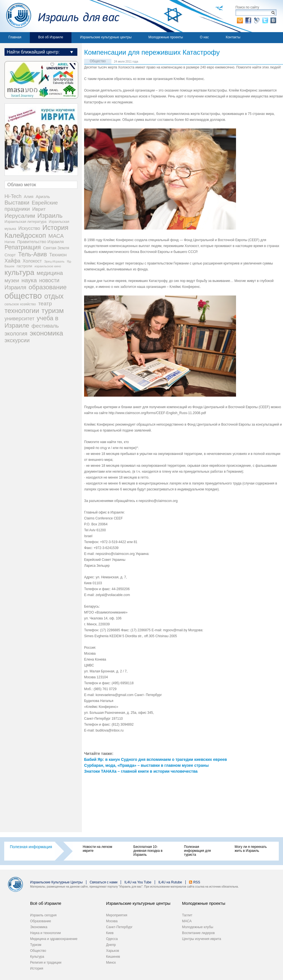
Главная (15, 37)
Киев (110, 933)
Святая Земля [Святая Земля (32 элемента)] (56, 248)
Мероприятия (117, 915)
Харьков (113, 951)
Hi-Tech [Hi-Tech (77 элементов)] (13, 196)
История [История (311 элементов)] (55, 227)
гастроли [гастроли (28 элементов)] (24, 266)
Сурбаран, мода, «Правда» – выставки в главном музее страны (146, 765)
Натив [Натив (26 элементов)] (10, 242)
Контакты (233, 37)
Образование (41, 921)
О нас (204, 37)
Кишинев (113, 957)
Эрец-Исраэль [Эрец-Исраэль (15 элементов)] (54, 261)
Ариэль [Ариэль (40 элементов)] (43, 196)
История (37, 968)
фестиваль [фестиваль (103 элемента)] (45, 326)
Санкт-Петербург (119, 927)
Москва (112, 921)
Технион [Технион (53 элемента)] (58, 255)
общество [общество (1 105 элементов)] (23, 296)
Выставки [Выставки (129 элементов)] (17, 203)
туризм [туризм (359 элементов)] (53, 311)
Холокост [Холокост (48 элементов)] (32, 261)
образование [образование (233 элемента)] (48, 287)
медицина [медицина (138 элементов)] (50, 273)
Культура (37, 957)
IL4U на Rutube (170, 882)
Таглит (187, 915)
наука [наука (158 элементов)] (29, 280)
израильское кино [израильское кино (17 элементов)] (48, 266)
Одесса (112, 939)
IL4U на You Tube (138, 882)
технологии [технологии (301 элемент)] (22, 311)
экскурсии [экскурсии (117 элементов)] (17, 340)
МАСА (187, 921)
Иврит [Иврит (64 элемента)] (39, 209)
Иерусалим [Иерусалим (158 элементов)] (20, 216)
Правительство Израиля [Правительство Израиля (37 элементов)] (41, 242)
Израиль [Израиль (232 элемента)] (50, 216)
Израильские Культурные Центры (56, 882)
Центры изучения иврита (202, 939)
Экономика (39, 927)
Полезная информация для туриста (197, 851)
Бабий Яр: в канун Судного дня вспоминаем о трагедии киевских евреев (156, 759)
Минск (111, 963)
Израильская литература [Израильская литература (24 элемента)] (25, 222)
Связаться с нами (104, 882)
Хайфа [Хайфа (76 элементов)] (12, 261)
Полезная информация (31, 847)
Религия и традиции (46, 963)
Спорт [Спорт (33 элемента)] (10, 255)
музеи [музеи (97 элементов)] (12, 280)
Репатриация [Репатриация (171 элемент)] (23, 247)
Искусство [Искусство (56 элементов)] (29, 228)
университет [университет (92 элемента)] (19, 318)
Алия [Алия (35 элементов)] (29, 197)
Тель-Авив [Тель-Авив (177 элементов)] (32, 254)
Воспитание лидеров (198, 933)
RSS (197, 882)
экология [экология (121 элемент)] (16, 334)
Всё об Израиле (51, 37)
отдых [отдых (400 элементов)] (54, 296)
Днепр (111, 945)
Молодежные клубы (198, 927)
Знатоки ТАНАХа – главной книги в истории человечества (141, 771)
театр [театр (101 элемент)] (45, 304)
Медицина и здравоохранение (54, 939)
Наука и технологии (45, 933)
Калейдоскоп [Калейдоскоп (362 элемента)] (25, 235)
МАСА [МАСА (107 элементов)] (56, 236)
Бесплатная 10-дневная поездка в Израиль (148, 851)
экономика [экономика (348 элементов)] (47, 333)
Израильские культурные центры (106, 37)
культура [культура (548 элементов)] (19, 272)
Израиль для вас (60, 16)
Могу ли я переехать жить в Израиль (251, 849)
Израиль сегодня (43, 915)
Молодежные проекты (166, 37)
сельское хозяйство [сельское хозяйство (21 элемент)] (20, 304)
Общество (98, 61)
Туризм (36, 945)
